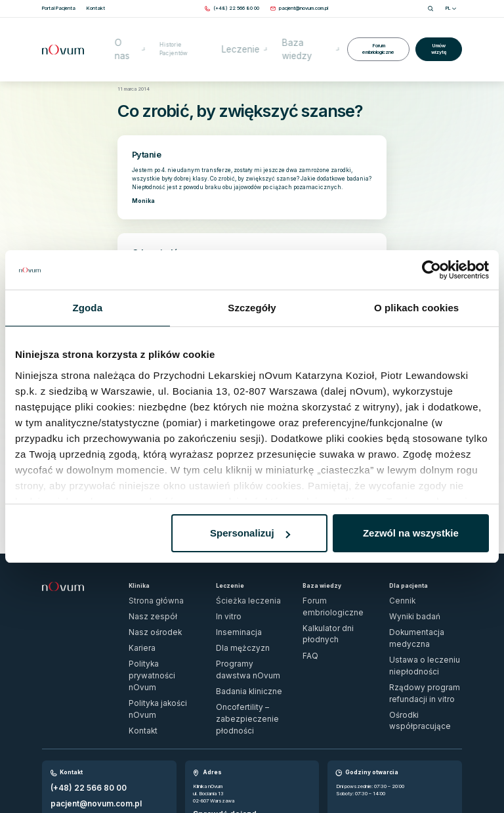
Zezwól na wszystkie (411, 533)
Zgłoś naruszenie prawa (69, 773)
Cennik (396, 580)
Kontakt (138, 650)
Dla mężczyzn (232, 615)
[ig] (458, 777)
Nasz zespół (144, 592)
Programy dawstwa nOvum (245, 627)
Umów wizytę (438, 32)
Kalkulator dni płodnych (327, 592)
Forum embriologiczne (376, 32)
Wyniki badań (403, 592)
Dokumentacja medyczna (416, 604)
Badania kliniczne (234, 638)
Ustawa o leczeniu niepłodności (424, 615)
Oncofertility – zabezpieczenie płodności (249, 653)
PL (451, 8)
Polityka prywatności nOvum (159, 627)
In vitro (223, 592)
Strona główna (132, 70)
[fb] (445, 777)
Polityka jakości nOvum (153, 638)
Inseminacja (229, 604)
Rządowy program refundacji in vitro (422, 630)
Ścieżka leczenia (234, 580)
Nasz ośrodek (145, 604)
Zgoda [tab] (88, 308)
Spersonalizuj (250, 533)
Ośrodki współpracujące (415, 646)
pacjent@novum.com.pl (75, 720)
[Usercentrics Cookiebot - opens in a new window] (431, 270)
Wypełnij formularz (71, 730)
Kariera (136, 615)
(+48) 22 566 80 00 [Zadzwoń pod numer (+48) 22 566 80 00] (73, 710)
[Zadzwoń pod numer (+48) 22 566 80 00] (236, 8)
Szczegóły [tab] (252, 308)
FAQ (307, 604)
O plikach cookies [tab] (416, 308)
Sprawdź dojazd (211, 735)
